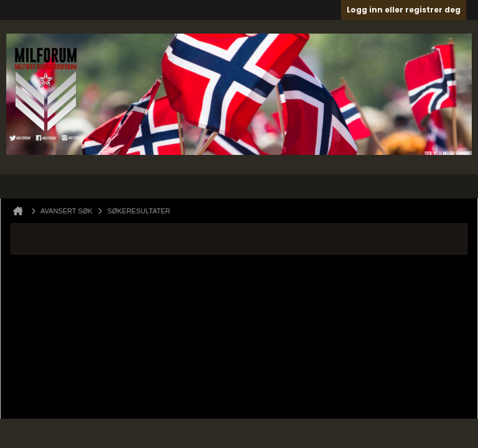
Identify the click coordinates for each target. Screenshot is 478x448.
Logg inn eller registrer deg (404, 10)
